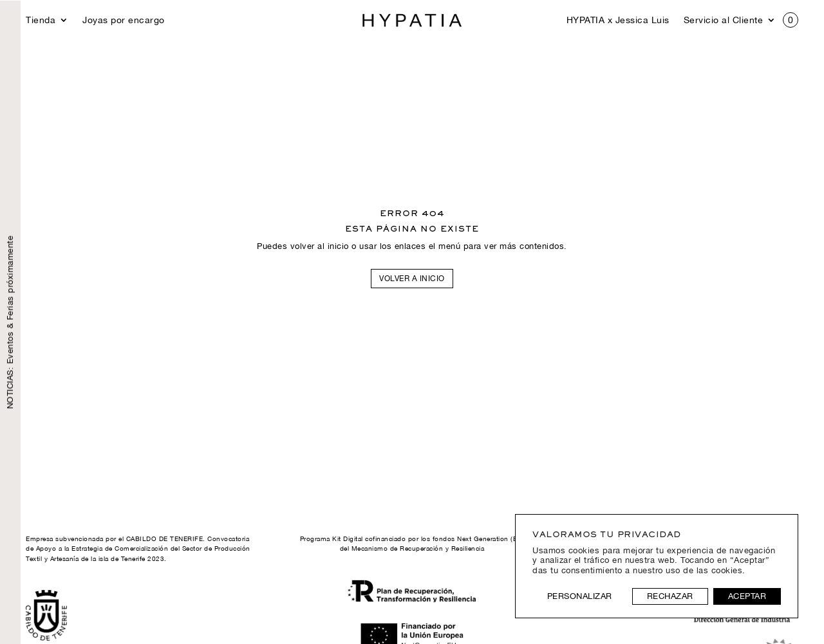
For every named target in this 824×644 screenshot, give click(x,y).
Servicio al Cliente (724, 20)
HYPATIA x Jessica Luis (618, 20)
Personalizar (580, 596)
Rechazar (670, 596)
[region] (657, 566)
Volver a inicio (412, 279)
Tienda (41, 20)
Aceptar (747, 596)
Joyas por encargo (124, 20)
